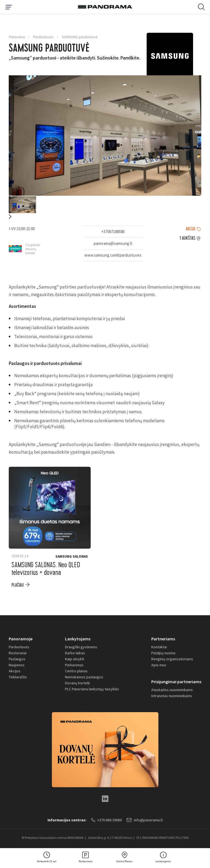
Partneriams (163, 639)
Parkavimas (74, 665)
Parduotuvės (43, 37)
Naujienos (17, 665)
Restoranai (18, 653)
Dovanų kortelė (77, 683)
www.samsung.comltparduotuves (113, 255)
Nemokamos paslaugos (84, 677)
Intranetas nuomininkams (172, 696)
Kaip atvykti (75, 659)
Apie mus (159, 665)
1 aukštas (187, 238)
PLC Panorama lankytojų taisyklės (92, 689)
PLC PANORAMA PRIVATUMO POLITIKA (163, 838)
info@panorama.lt (145, 820)
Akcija (190, 229)
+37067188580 (113, 232)
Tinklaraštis (18, 677)
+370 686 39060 (107, 820)
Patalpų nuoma (163, 653)
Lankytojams (78, 639)
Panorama (17, 37)
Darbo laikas (75, 653)
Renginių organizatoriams (172, 659)
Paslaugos (17, 659)
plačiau (18, 585)
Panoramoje (21, 639)
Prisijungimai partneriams (176, 682)
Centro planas (76, 671)
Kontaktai (159, 647)
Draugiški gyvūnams (81, 647)
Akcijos (15, 671)
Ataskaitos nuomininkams (172, 690)
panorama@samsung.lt (113, 243)
